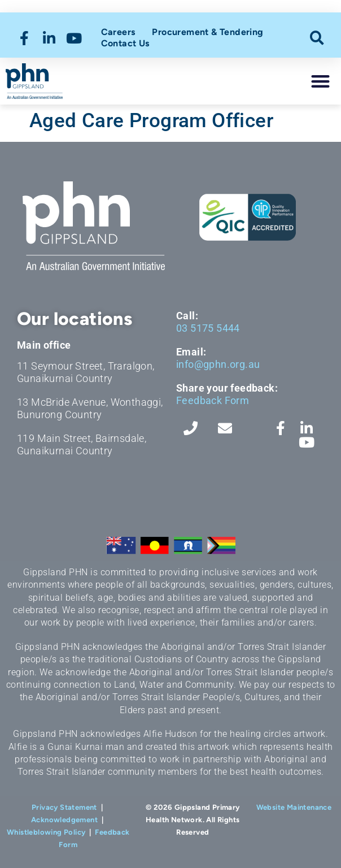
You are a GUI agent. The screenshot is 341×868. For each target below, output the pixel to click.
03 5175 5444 (208, 328)
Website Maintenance (294, 807)
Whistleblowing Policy (46, 832)
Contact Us (125, 43)
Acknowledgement (64, 820)
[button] (317, 38)
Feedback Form (213, 400)
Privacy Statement (64, 807)
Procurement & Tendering (207, 32)
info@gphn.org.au (218, 364)
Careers (118, 32)
